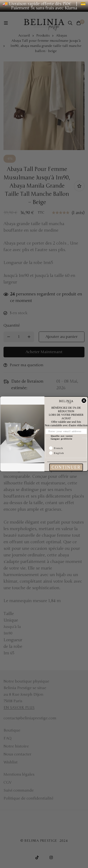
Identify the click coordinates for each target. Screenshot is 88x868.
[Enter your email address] (66, 432)
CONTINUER (66, 468)
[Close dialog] (84, 401)
